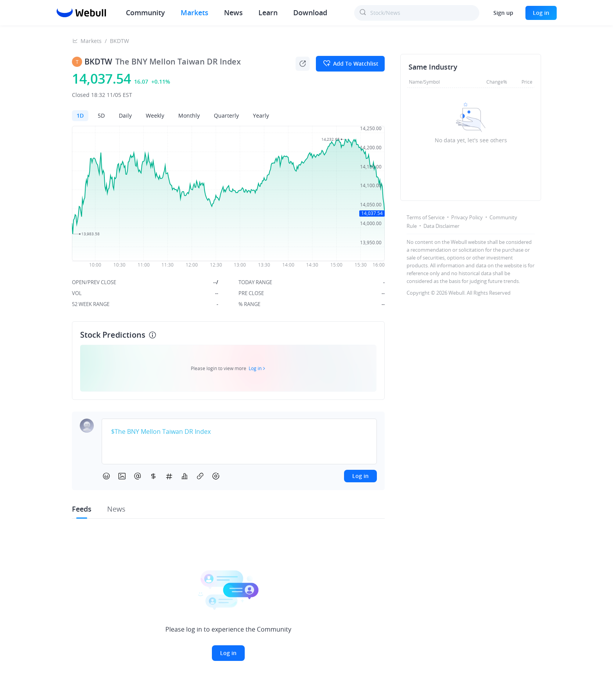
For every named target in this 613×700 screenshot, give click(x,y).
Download (310, 13)
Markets (194, 13)
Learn (268, 13)
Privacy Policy (467, 217)
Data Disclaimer (441, 226)
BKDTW (119, 41)
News (233, 13)
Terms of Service (426, 217)
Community (145, 13)
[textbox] (239, 432)
